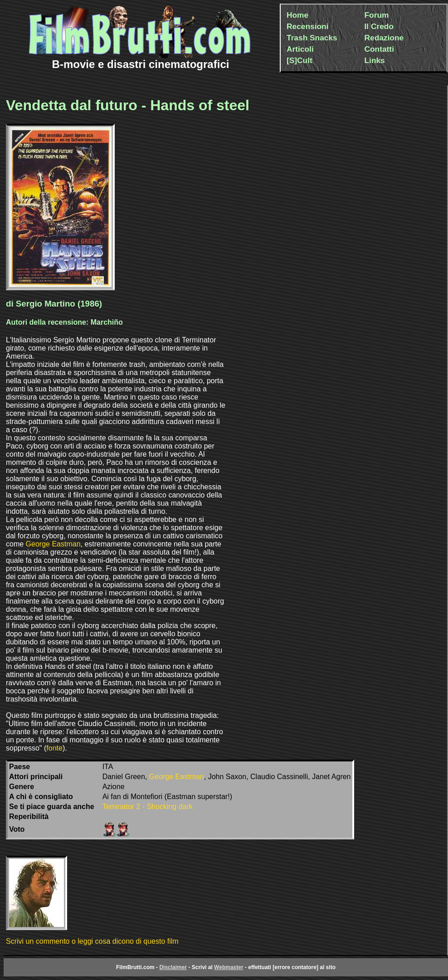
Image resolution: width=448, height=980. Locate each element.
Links (375, 60)
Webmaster (229, 967)
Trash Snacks (312, 38)
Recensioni (307, 26)
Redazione (384, 38)
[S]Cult (299, 60)
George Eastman (53, 544)
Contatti (379, 49)
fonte (54, 748)
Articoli (300, 49)
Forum (377, 15)
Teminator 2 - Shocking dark (148, 807)
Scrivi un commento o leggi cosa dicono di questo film (92, 941)
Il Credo (379, 26)
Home (297, 15)
